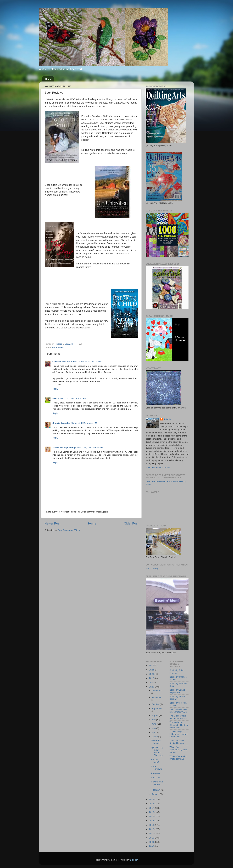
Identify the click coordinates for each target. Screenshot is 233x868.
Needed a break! (156, 742)
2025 (152, 665)
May (154, 728)
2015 (152, 816)
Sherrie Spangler (61, 423)
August (155, 715)
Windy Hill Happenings (64, 447)
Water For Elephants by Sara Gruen (178, 750)
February (156, 790)
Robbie (167, 419)
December (157, 690)
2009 (152, 842)
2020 (152, 687)
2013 (152, 825)
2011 (152, 833)
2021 (152, 683)
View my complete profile (158, 468)
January (156, 794)
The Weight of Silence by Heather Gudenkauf (179, 725)
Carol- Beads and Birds (64, 362)
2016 (152, 812)
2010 (152, 838)
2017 (152, 808)
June (154, 724)
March (155, 737)
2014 (152, 821)
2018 (152, 804)
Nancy (56, 398)
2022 (152, 678)
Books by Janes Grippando (177, 691)
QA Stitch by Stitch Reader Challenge (157, 751)
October (156, 704)
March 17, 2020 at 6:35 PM (90, 447)
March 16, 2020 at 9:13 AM (73, 398)
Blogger (134, 860)
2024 (152, 670)
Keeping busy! (155, 761)
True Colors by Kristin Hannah (177, 742)
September (157, 708)
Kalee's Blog (152, 568)
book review (58, 347)
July (154, 720)
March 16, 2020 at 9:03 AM (90, 362)
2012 (152, 829)
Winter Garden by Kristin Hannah (178, 758)
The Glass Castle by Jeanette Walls (178, 717)
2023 (152, 674)
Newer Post (52, 523)
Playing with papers (157, 783)
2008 (152, 846)
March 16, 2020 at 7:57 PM (84, 423)
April (154, 732)
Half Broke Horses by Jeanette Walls (178, 711)
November (157, 697)
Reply (55, 389)
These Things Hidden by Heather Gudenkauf (179, 734)
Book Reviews (156, 768)
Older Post (131, 523)
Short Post (156, 778)
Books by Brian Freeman (177, 672)
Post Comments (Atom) (69, 530)
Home (48, 79)
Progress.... (157, 773)
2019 (152, 799)
